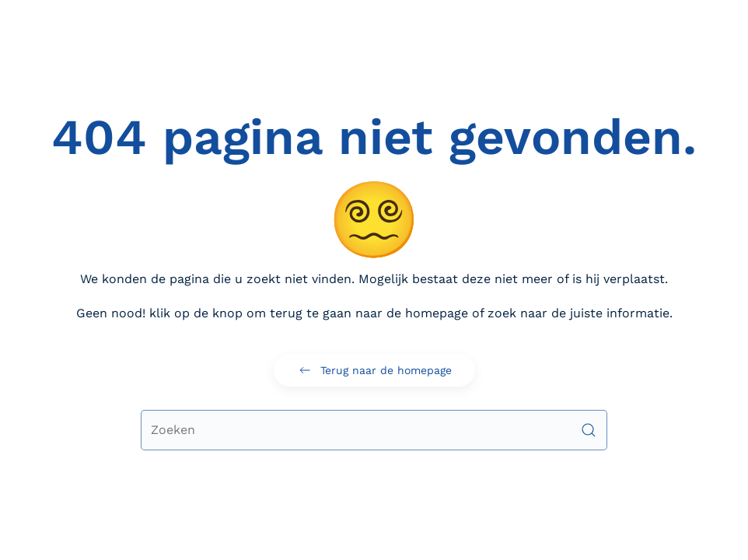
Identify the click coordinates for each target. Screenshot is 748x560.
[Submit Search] (589, 430)
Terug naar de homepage (374, 370)
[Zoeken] (374, 430)
